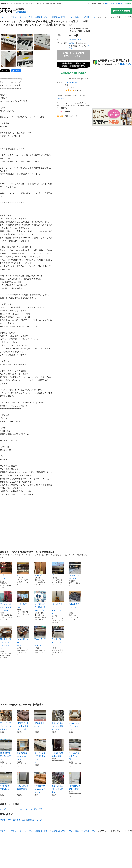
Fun (31, 809)
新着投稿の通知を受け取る (74, 73)
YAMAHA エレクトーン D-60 (23, 636)
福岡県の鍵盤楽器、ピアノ (62, 17)
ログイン (119, 3)
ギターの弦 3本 (23, 599)
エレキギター (40, 569)
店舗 (36, 809)
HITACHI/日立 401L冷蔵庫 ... (75, 781)
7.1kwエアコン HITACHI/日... (75, 750)
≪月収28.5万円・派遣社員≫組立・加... (40, 601)
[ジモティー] (8, 11)
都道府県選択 (22, 12)
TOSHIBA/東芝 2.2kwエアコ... (6, 750)
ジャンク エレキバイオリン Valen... (6, 601)
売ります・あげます (19, 17)
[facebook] (16, 71)
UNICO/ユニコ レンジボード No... (23, 750)
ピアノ (23, 569)
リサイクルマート (20, 809)
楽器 (31, 17)
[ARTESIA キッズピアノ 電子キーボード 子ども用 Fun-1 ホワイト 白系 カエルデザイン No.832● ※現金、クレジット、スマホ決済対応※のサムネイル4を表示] (8, 59)
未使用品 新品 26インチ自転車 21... (58, 783)
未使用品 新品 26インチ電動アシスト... (58, 720)
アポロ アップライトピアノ (6, 571)
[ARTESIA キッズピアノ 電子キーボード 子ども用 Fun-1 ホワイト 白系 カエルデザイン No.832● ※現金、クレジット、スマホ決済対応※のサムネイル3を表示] (42, 42)
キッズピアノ (6, 809)
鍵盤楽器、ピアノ (42, 17)
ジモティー (4, 17)
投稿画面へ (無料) (121, 11)
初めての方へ (110, 3)
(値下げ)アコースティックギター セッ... (58, 603)
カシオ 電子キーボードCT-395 (58, 636)
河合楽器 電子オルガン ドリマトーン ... (6, 638)
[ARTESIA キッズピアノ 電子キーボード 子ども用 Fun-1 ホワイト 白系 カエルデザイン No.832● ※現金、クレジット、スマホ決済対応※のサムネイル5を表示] (25, 59)
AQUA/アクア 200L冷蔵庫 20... (23, 783)
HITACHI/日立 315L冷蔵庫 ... (58, 748)
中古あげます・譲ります (10, 820)
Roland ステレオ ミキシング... (75, 601)
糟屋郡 (71, 43)
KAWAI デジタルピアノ (75, 571)
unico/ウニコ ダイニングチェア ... (75, 720)
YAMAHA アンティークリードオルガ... (40, 636)
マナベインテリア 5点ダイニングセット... (40, 751)
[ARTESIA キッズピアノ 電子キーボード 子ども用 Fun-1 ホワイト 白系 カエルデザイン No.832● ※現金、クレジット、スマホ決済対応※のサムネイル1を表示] (8, 42)
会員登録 (128, 3)
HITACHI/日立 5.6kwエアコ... (40, 720)
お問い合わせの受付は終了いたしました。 (74, 55)
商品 (41, 809)
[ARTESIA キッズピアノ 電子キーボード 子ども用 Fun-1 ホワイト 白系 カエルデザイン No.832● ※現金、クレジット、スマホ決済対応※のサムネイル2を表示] (25, 42)
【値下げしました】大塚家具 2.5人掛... (23, 720)
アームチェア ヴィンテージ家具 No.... (6, 720)
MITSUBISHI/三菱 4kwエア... (6, 783)
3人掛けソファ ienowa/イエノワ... (40, 783)
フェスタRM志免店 (72, 83)
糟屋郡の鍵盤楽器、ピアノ (85, 17)
